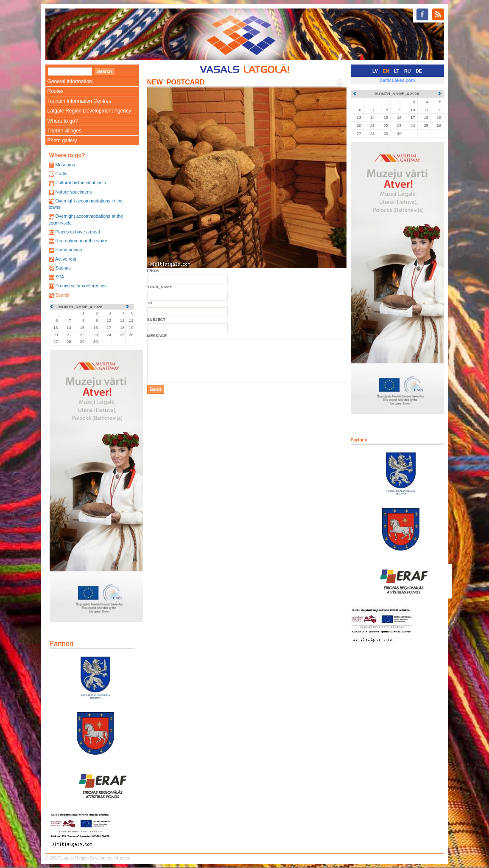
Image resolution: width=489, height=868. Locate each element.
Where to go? (63, 121)
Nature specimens (73, 192)
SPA (60, 277)
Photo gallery (62, 140)
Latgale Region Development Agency (89, 111)
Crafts (61, 174)
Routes (56, 91)
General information (70, 81)
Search (62, 295)
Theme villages (65, 131)
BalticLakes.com (397, 80)
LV (375, 71)
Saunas (63, 268)
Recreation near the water (81, 241)
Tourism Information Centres (80, 101)
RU (407, 71)
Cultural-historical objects (80, 183)
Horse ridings (68, 250)
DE (419, 71)
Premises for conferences (81, 286)
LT (397, 71)
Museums (65, 165)
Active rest (66, 259)
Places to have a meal (77, 232)
